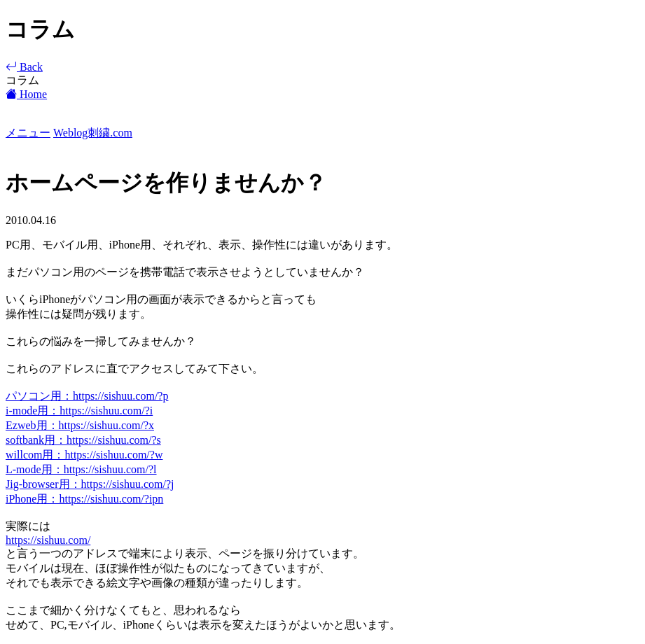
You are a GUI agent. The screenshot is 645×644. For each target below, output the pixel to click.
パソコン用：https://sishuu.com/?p (87, 396)
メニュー (28, 133)
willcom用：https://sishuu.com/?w (84, 455)
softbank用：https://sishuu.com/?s (83, 440)
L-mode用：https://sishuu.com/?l (81, 469)
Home (26, 94)
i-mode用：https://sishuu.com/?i (79, 411)
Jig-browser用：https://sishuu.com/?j (90, 484)
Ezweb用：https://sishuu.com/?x (80, 425)
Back (24, 67)
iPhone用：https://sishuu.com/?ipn (84, 499)
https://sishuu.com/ (48, 540)
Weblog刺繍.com (93, 133)
